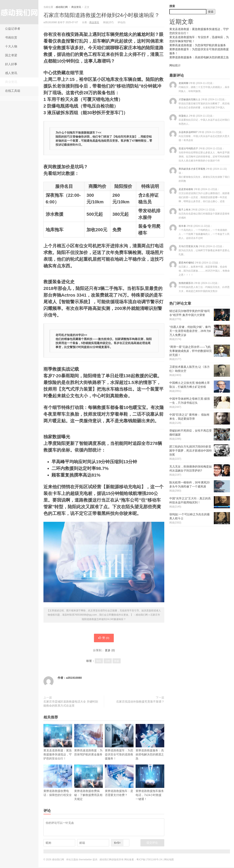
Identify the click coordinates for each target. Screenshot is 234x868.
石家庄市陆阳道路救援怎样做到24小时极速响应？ (102, 15)
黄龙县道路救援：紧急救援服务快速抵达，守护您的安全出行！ (58, 742)
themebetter (85, 860)
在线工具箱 (13, 91)
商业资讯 (11, 82)
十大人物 (11, 46)
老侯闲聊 (199, 87)
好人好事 (11, 64)
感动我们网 (19, 12)
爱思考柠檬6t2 (200, 269)
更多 (108, 651)
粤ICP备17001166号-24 (149, 860)
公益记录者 (13, 29)
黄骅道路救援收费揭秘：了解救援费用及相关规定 (89, 783)
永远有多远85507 (199, 136)
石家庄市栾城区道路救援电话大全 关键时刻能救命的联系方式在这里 (71, 704)
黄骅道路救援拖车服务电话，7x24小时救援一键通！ (150, 783)
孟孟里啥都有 (199, 195)
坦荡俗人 (199, 120)
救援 (117, 661)
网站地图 (169, 860)
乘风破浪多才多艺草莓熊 (199, 175)
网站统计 (175, 65)
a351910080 (74, 678)
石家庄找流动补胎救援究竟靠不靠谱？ (140, 702)
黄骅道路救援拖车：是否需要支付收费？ (119, 781)
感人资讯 (11, 73)
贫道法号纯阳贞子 (199, 154)
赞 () (104, 638)
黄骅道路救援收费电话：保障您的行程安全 (58, 781)
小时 (108, 661)
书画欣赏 (11, 37)
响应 (99, 661)
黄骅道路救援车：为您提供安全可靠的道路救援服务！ (119, 742)
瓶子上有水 (199, 214)
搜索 (172, 6)
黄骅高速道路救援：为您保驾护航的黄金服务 (89, 740)
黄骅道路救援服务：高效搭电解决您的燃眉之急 (150, 742)
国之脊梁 (11, 55)
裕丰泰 (199, 232)
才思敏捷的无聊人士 (199, 103)
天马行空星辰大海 (199, 250)
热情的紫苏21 (199, 287)
